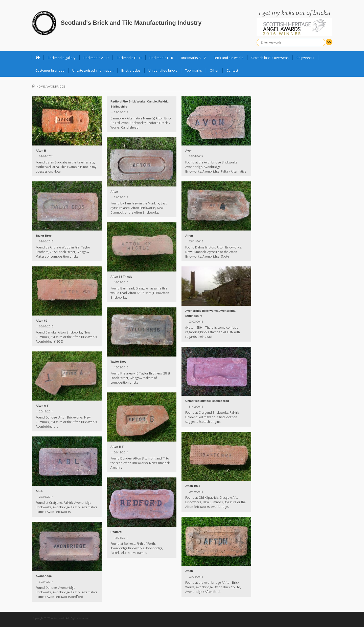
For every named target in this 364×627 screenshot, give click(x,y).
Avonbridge (44, 576)
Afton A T (42, 406)
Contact (232, 70)
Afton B (41, 151)
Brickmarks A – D (96, 58)
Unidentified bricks (163, 70)
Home (38, 86)
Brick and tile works (229, 58)
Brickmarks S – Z (194, 58)
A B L (39, 491)
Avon (189, 151)
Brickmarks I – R (161, 58)
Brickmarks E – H (129, 58)
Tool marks (194, 70)
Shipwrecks (305, 58)
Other (214, 70)
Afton (114, 192)
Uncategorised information (93, 70)
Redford (116, 532)
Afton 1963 (193, 486)
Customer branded (50, 70)
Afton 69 (41, 321)
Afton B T (117, 447)
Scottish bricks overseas (270, 58)
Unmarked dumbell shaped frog (207, 401)
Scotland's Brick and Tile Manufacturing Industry (131, 23)
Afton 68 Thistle (121, 277)
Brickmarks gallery (62, 58)
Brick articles (131, 70)
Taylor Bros (44, 236)
